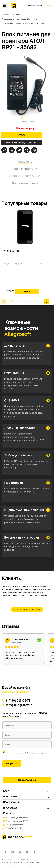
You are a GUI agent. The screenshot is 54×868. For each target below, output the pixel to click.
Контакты (9, 813)
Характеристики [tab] (25, 169)
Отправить (12, 764)
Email (7, 744)
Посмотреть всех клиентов (27, 610)
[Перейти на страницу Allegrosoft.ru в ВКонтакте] (20, 852)
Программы (10, 796)
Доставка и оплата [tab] (25, 183)
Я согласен (27, 753)
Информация (11, 808)
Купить (22, 135)
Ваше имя (9, 725)
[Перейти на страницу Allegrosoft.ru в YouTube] (27, 852)
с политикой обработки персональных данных (31, 753)
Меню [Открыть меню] (5, 5)
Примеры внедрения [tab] (25, 176)
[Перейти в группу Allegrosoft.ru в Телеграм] (5, 852)
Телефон (9, 735)
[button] (4, 302)
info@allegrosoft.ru (20, 705)
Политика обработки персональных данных (19, 866)
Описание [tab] (25, 161)
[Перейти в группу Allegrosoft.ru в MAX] (13, 852)
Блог (6, 791)
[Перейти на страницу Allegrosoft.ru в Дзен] (34, 852)
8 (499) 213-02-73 (18, 700)
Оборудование (12, 802)
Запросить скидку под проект (22, 142)
